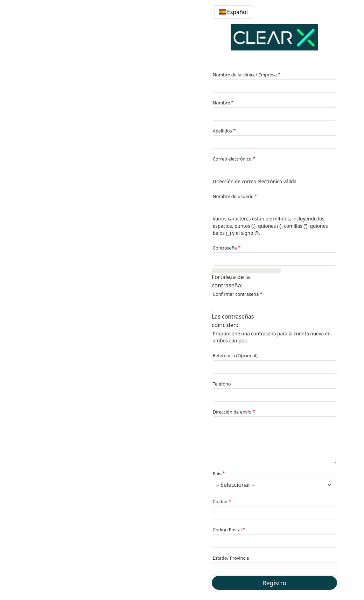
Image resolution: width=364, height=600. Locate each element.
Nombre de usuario (233, 196)
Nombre (222, 103)
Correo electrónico (232, 159)
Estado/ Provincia (231, 558)
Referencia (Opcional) (235, 355)
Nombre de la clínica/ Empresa (245, 75)
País (217, 473)
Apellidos (222, 131)
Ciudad (220, 502)
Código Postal (227, 530)
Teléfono (222, 384)
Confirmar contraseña (236, 294)
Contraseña (225, 248)
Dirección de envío (232, 412)
